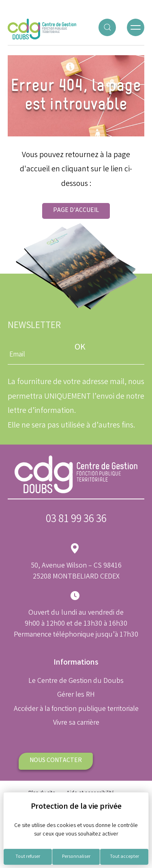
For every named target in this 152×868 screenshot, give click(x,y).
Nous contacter (56, 761)
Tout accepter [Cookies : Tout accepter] (124, 857)
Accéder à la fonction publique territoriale (76, 709)
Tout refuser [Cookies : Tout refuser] (28, 857)
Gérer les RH (76, 695)
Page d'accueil (76, 211)
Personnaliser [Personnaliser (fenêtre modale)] (76, 857)
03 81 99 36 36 (76, 520)
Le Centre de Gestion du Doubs (76, 681)
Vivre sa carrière (76, 723)
